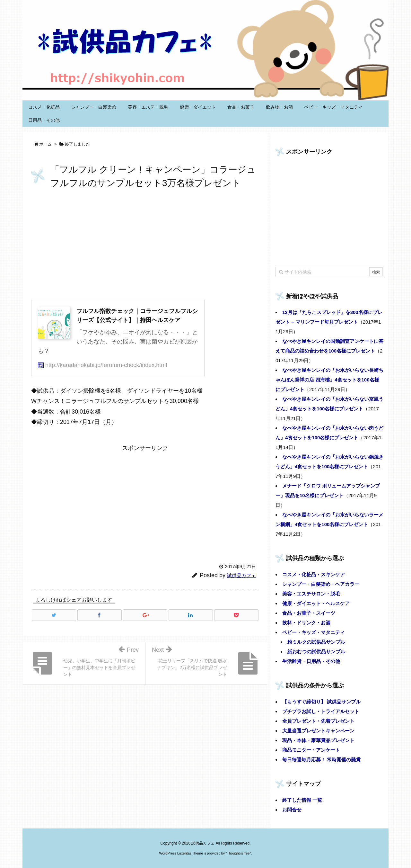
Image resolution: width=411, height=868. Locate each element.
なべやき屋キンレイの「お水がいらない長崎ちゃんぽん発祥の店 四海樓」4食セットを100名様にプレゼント (329, 380)
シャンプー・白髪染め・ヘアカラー (321, 584)
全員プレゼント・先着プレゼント (318, 721)
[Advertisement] (145, 246)
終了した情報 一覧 (302, 800)
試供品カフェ (241, 575)
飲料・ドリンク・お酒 (306, 623)
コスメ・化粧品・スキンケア (314, 574)
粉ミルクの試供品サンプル (316, 642)
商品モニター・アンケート (311, 750)
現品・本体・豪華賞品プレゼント (318, 740)
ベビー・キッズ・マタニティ (314, 632)
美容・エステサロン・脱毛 (311, 594)
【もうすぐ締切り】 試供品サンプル (321, 702)
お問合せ (292, 810)
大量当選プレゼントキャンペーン (318, 731)
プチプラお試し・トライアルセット (321, 711)
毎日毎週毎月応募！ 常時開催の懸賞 (321, 760)
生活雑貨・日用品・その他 (311, 661)
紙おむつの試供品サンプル (316, 652)
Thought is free (238, 853)
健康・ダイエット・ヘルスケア (316, 603)
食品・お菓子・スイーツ (309, 613)
